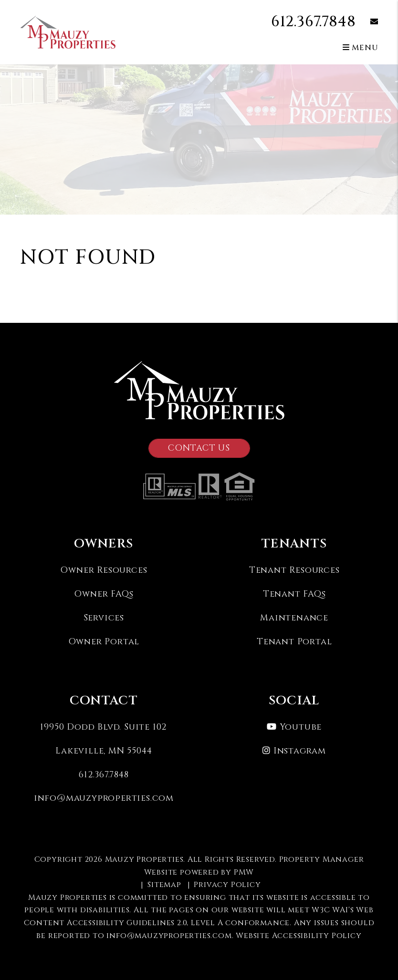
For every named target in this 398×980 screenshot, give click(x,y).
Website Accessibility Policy (298, 936)
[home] (68, 32)
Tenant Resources (294, 570)
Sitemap (164, 885)
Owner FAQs (104, 594)
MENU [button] (361, 48)
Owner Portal (104, 642)
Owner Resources (104, 570)
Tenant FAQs (294, 594)
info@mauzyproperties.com (104, 798)
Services (104, 618)
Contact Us (199, 448)
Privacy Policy (227, 885)
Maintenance (294, 618)
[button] (367, 22)
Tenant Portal (294, 642)
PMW (244, 872)
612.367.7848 (314, 22)
